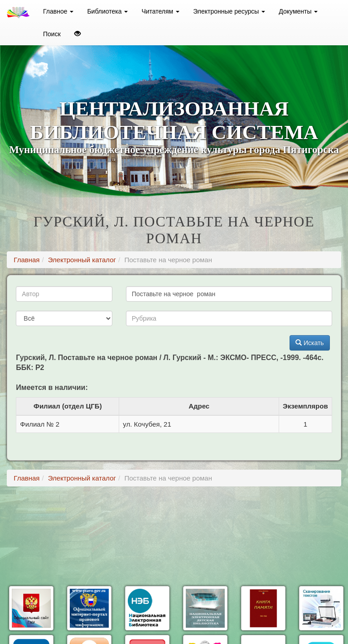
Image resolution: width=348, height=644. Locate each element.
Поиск (52, 34)
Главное (58, 11)
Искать (310, 343)
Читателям (160, 11)
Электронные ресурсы (229, 11)
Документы (298, 11)
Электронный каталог (82, 260)
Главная (27, 260)
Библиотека (107, 11)
